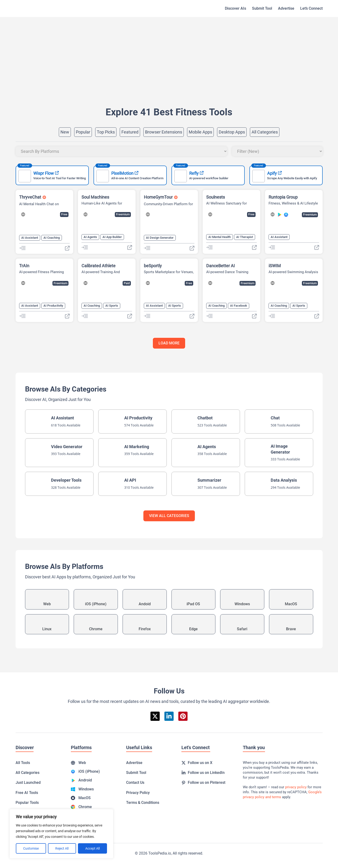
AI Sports (112, 306)
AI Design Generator (160, 238)
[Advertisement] (157, 55)
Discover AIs (235, 8)
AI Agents (90, 237)
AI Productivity (53, 306)
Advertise (286, 8)
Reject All (62, 848)
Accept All (92, 848)
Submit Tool (262, 8)
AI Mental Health (220, 237)
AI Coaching (52, 238)
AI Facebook (239, 306)
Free (64, 214)
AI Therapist (245, 237)
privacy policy (296, 787)
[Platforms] (121, 151)
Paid (127, 283)
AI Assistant (30, 238)
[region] (61, 834)
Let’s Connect (311, 8)
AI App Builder (112, 237)
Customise (31, 848)
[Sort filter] (277, 151)
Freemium (123, 214)
